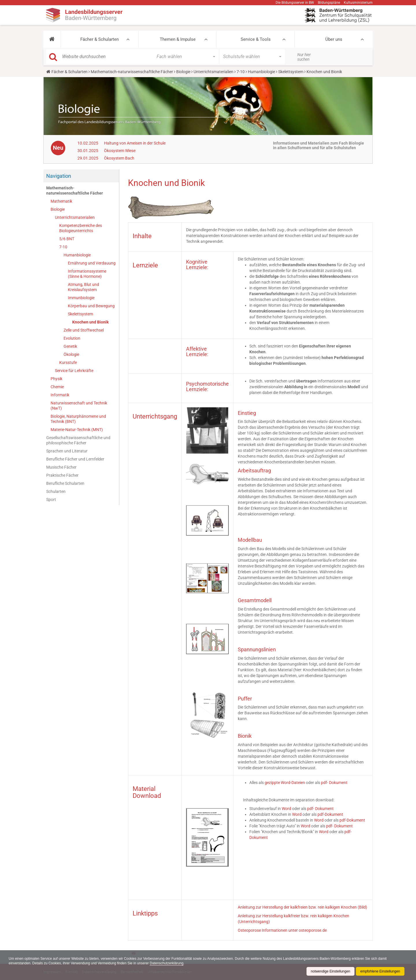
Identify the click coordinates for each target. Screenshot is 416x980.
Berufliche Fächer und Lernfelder (75, 459)
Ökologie (71, 354)
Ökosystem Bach (119, 158)
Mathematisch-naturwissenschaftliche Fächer (132, 72)
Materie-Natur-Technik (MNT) (77, 430)
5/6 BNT (67, 239)
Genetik (70, 346)
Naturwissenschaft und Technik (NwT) (79, 406)
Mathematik (61, 201)
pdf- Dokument (334, 783)
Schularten (56, 491)
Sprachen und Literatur (67, 451)
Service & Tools (256, 39)
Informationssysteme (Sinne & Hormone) (87, 274)
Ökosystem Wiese (120, 151)
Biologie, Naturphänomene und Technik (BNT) (78, 419)
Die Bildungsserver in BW (295, 3)
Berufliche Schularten (65, 483)
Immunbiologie (81, 298)
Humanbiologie (261, 72)
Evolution (72, 338)
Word (286, 809)
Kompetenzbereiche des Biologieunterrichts (81, 228)
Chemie (57, 387)
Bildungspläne (329, 3)
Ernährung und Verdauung (92, 263)
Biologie (183, 72)
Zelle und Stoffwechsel (84, 330)
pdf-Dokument (330, 814)
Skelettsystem (291, 72)
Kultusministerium (358, 3)
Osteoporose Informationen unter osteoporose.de (282, 930)
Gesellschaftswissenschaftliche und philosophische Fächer (78, 440)
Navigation (59, 176)
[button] (52, 39)
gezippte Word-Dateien (285, 783)
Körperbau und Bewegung (91, 306)
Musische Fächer (61, 467)
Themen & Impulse (178, 39)
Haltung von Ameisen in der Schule (135, 143)
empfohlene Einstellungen (380, 971)
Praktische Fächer (62, 475)
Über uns (334, 39)
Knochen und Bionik (90, 322)
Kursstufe (68, 363)
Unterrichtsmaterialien (213, 72)
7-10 (241, 72)
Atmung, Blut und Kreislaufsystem (83, 287)
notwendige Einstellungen (330, 971)
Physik (56, 379)
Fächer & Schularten (100, 39)
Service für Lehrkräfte (74, 371)
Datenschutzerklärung (167, 963)
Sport (51, 500)
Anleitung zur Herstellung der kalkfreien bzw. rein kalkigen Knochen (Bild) (302, 907)
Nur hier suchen (304, 57)
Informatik (60, 395)
